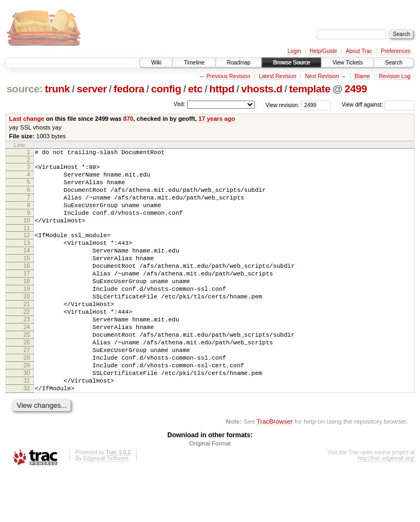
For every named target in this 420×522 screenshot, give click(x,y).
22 (27, 343)
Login (294, 51)
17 (27, 296)
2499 (356, 89)
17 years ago (217, 119)
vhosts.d (262, 89)
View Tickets (348, 63)
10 (27, 233)
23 (27, 352)
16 (27, 287)
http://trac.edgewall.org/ (386, 508)
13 (27, 259)
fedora (129, 89)
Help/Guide (323, 51)
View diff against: (378, 105)
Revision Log (395, 76)
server (92, 89)
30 (27, 417)
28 (27, 398)
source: (25, 89)
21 (27, 333)
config (166, 89)
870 (128, 119)
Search (394, 63)
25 (27, 371)
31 (27, 426)
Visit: (179, 104)
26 (27, 380)
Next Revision (322, 76)
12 (27, 250)
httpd (222, 89)
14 (27, 268)
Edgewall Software (106, 508)
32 (27, 436)
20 (27, 324)
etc (195, 89)
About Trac (359, 51)
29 (27, 408)
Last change (27, 119)
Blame (362, 76)
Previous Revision (228, 76)
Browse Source (291, 63)
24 (27, 361)
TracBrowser (275, 470)
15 (27, 278)
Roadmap (239, 63)
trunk (57, 89)
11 (27, 243)
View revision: (283, 105)
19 (27, 315)
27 (27, 389)
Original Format (210, 492)
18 (27, 306)
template (310, 89)
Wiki (156, 63)
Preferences (396, 51)
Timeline (194, 63)
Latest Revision (277, 76)
